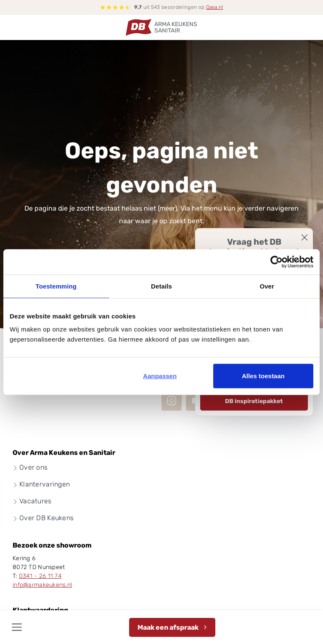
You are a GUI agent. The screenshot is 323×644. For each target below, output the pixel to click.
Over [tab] (267, 286)
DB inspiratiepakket (254, 401)
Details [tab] (161, 286)
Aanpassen (160, 376)
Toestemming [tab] (56, 286)
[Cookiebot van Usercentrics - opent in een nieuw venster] (277, 262)
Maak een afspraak (168, 627)
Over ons (33, 467)
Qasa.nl (215, 7)
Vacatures (36, 501)
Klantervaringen (45, 484)
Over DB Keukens (46, 518)
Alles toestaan (263, 376)
